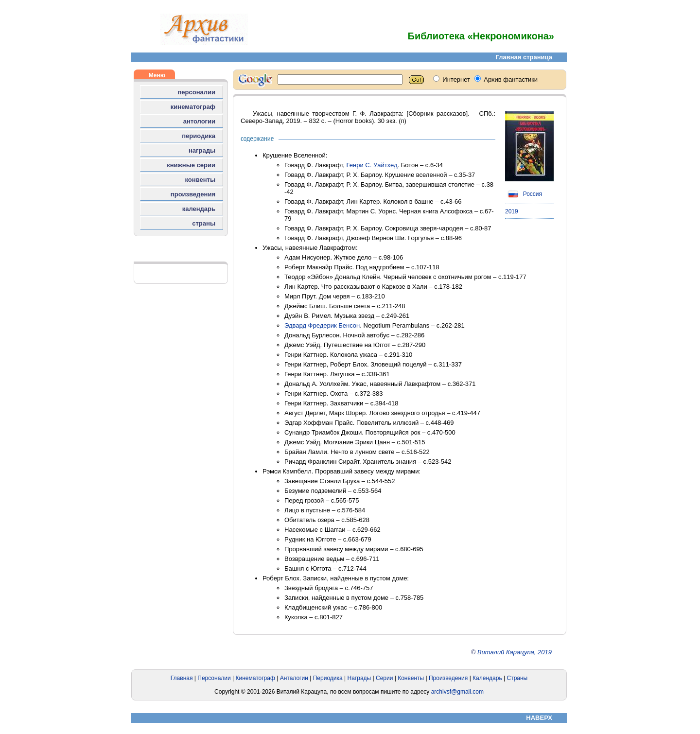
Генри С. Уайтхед (372, 165)
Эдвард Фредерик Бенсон (322, 325)
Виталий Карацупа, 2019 (515, 652)
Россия (524, 194)
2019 (512, 211)
